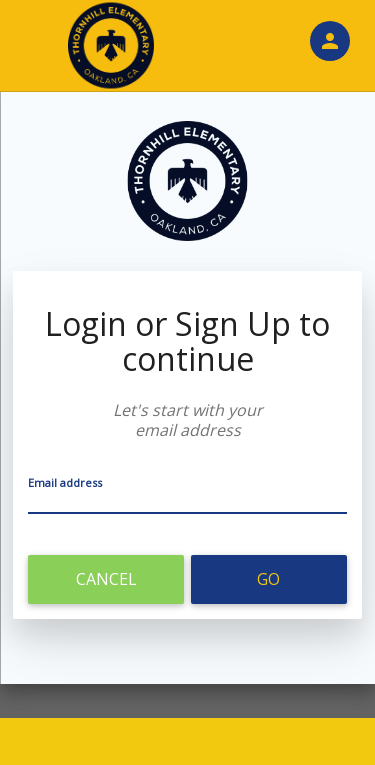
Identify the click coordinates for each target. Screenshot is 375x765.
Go (268, 579)
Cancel (106, 579)
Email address (65, 482)
